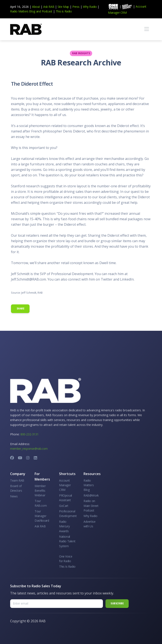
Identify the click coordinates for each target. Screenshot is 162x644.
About (36, 7)
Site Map (63, 7)
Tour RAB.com (41, 503)
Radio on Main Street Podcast (91, 506)
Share (20, 308)
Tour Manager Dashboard (42, 516)
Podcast (47, 11)
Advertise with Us (89, 524)
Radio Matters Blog (23, 11)
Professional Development (68, 514)
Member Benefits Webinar (40, 491)
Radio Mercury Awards (64, 526)
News (14, 496)
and (38, 11)
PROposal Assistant (65, 498)
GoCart (64, 506)
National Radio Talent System (67, 541)
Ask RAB (49, 7)
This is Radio (64, 11)
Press (76, 7)
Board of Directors (16, 488)
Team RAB (17, 480)
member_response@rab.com (29, 449)
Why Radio (90, 7)
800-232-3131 (29, 434)
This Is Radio (67, 566)
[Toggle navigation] (146, 29)
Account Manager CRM (65, 485)
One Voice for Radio (66, 559)
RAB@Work (91, 495)
